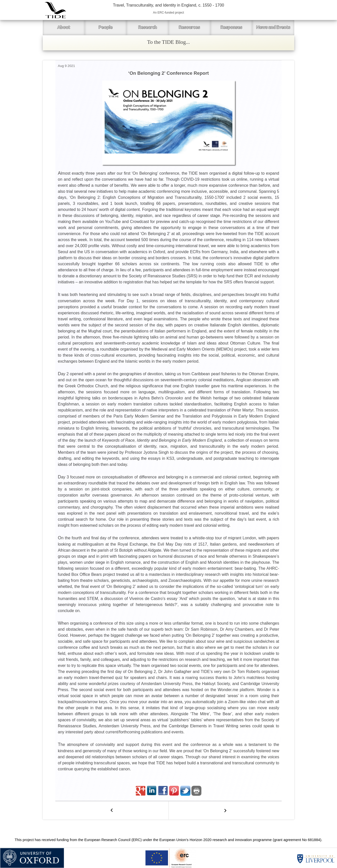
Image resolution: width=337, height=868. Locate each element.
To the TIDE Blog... (168, 42)
